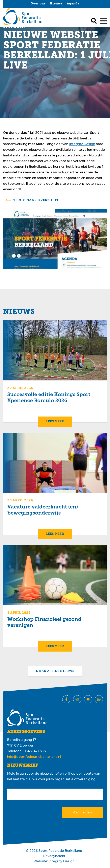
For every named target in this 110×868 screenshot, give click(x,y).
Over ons (38, 4)
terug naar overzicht (36, 200)
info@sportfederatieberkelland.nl (34, 757)
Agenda (73, 4)
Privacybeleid (54, 856)
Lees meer (55, 422)
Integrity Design (82, 144)
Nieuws (56, 4)
